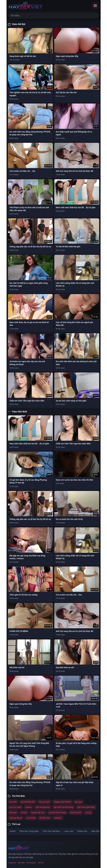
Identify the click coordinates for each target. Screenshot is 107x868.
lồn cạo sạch (44, 802)
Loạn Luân (69, 831)
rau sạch (13, 802)
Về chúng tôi (31, 863)
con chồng (31, 818)
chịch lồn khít (76, 813)
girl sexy (78, 802)
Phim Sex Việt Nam (51, 831)
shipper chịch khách (62, 802)
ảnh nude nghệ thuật (86, 807)
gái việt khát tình (28, 802)
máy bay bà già (16, 818)
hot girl (24, 813)
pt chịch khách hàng (57, 813)
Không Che (82, 831)
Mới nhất (21, 863)
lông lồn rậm (45, 818)
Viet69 (13, 831)
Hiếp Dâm (96, 831)
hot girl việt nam (38, 813)
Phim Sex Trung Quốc (29, 831)
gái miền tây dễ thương (64, 807)
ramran (29, 807)
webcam (58, 818)
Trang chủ (12, 863)
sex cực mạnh (15, 807)
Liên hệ (41, 863)
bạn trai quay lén (43, 807)
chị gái (88, 813)
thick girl (13, 813)
